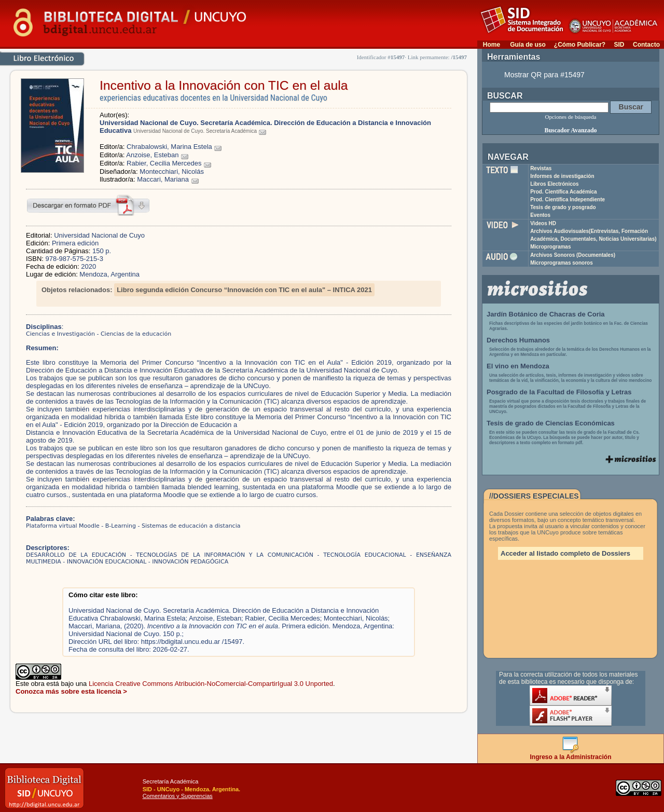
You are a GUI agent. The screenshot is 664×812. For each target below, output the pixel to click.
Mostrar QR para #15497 (544, 75)
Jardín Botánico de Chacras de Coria (546, 314)
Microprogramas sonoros (562, 263)
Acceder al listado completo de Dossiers (565, 553)
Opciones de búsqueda (571, 117)
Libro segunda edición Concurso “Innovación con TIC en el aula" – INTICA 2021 (244, 290)
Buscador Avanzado (570, 130)
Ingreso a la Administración (571, 754)
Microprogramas (550, 247)
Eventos (540, 215)
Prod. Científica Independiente (568, 199)
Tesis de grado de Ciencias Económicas (551, 423)
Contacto (646, 45)
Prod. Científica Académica (564, 192)
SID (619, 45)
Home (492, 45)
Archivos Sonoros (573, 255)
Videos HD (543, 223)
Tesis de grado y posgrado (563, 207)
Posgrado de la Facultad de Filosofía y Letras (559, 392)
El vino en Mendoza (518, 366)
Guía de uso (528, 45)
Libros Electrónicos (554, 184)
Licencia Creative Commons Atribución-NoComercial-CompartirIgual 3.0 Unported (211, 684)
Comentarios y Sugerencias (178, 796)
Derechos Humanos (518, 340)
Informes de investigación (562, 176)
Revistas (541, 168)
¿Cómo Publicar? (580, 45)
